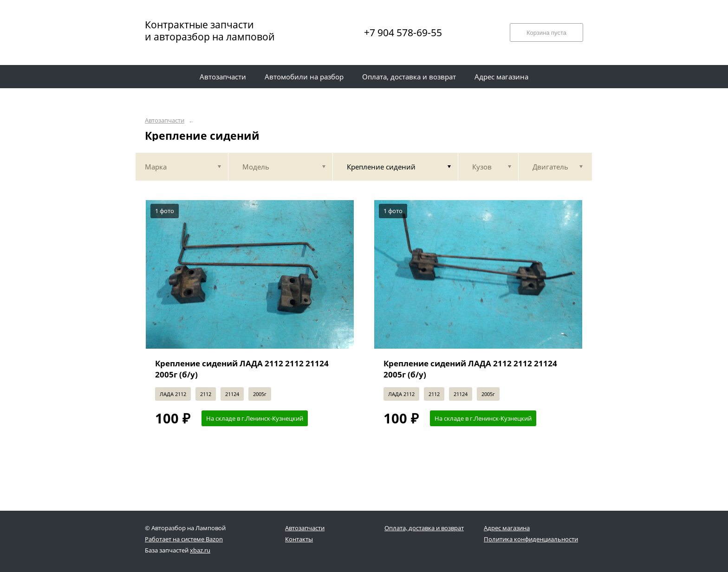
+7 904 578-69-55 (403, 32)
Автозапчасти (165, 120)
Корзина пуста (546, 33)
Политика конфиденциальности (531, 539)
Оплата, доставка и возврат (424, 528)
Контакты (299, 539)
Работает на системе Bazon (184, 539)
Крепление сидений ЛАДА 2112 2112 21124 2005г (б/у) (242, 369)
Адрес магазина (507, 528)
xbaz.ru (200, 550)
